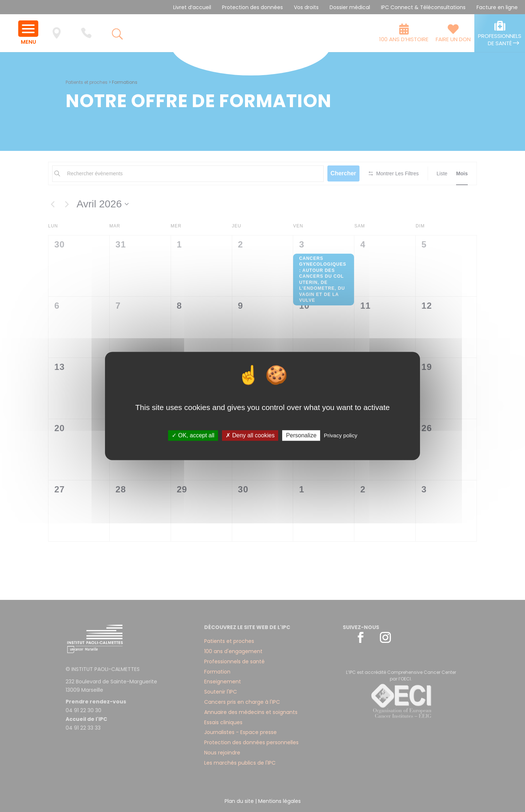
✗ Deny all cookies (250, 435)
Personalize (301, 435)
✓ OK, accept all (193, 435)
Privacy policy (341, 435)
